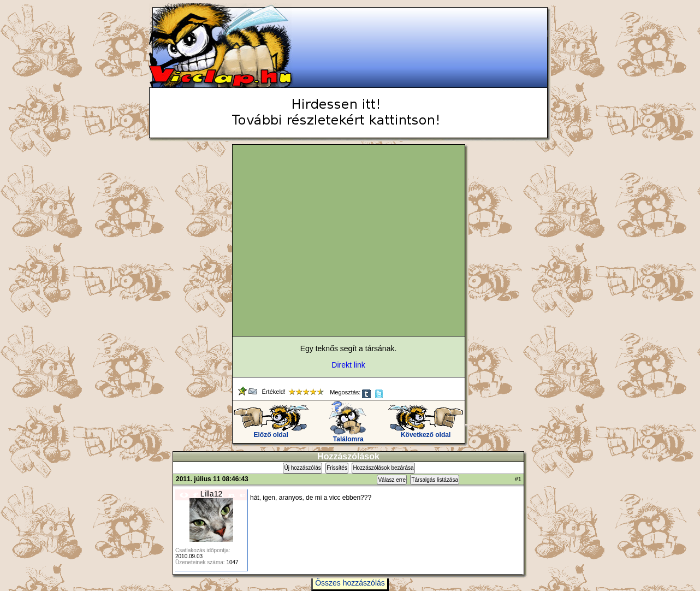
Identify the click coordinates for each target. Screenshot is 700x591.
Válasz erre (392, 480)
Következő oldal (426, 432)
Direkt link (348, 365)
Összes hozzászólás (350, 583)
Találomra (348, 436)
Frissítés (337, 468)
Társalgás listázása (435, 480)
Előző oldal (271, 432)
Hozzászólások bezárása (383, 468)
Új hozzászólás (302, 468)
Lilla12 (211, 494)
